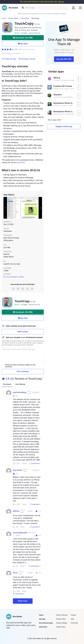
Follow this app (9, 59)
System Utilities (13, 18)
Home (4, 18)
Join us (61, 2)
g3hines (16, 511)
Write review (23, 332)
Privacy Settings (62, 623)
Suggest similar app (64, 126)
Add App (42, 619)
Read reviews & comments (11, 53)
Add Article (43, 627)
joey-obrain (18, 470)
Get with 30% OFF (64, 59)
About (41, 615)
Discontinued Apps (46, 623)
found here (21, 162)
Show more (23, 601)
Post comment (23, 371)
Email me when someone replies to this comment (20, 366)
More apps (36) (54, 120)
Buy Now (23, 44)
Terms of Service (62, 615)
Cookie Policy (61, 627)
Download (23, 38)
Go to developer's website (14, 277)
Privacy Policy (61, 619)
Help (72, 619)
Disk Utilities (25, 18)
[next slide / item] (40, 208)
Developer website (27, 59)
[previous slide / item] (5, 208)
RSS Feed (74, 623)
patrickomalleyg (20, 392)
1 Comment (35, 463)
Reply (25, 463)
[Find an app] (23, 8)
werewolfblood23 (20, 533)
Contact (73, 615)
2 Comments (35, 566)
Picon (15, 573)
